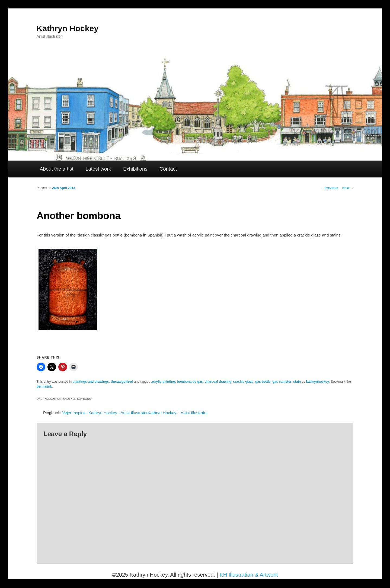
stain (297, 382)
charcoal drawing (218, 382)
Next (348, 188)
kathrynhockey (317, 382)
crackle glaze (243, 382)
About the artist (57, 169)
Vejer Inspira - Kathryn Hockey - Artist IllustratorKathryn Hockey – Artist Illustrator (135, 413)
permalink (44, 386)
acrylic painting (163, 382)
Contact (168, 169)
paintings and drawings (91, 382)
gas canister (282, 382)
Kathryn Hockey (68, 28)
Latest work (98, 169)
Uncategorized (122, 382)
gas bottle (263, 382)
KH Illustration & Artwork (249, 575)
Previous (329, 188)
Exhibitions (135, 169)
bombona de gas (190, 382)
